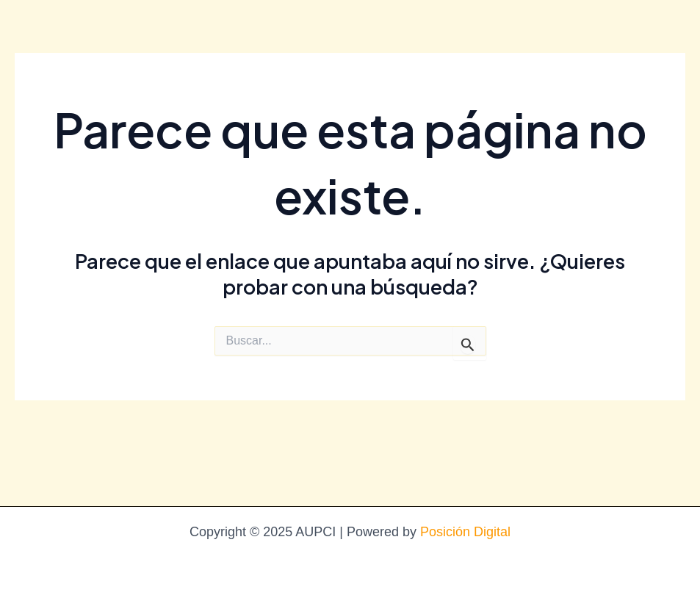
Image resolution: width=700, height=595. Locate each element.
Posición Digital (465, 532)
